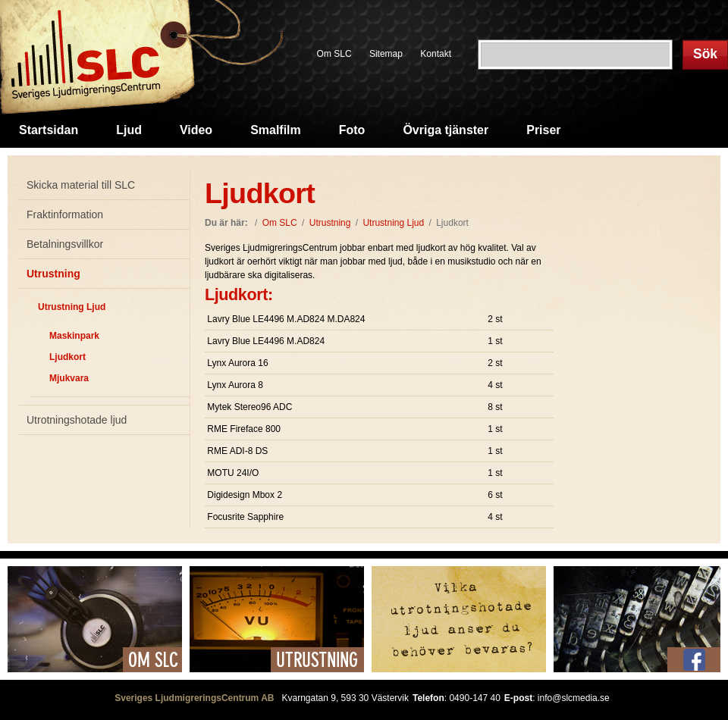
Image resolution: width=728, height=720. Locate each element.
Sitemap (386, 54)
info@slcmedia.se (574, 698)
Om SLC (334, 54)
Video (196, 130)
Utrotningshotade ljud (77, 420)
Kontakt (436, 54)
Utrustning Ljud (72, 307)
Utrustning (53, 274)
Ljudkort (67, 357)
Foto (352, 130)
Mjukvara (69, 378)
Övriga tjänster (446, 130)
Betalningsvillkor (65, 244)
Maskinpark (74, 336)
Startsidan (49, 130)
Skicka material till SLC (81, 185)
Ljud (129, 130)
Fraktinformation (65, 214)
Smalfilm (276, 130)
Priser (543, 130)
